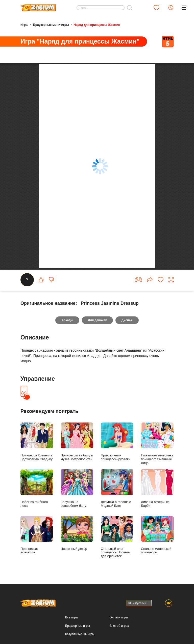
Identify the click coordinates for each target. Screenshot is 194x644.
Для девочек (97, 329)
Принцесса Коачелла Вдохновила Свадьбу (37, 451)
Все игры (71, 626)
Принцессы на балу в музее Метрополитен (77, 451)
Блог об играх (119, 634)
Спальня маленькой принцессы (157, 544)
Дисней (127, 329)
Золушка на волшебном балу (77, 497)
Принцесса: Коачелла (37, 544)
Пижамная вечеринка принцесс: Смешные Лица (157, 452)
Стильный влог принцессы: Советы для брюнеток (117, 546)
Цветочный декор (77, 542)
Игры (24, 25)
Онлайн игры (119, 626)
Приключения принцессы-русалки (117, 451)
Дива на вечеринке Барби (157, 497)
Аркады (67, 329)
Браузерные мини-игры (51, 25)
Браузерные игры (77, 634)
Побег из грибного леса (37, 497)
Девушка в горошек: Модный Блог (117, 497)
